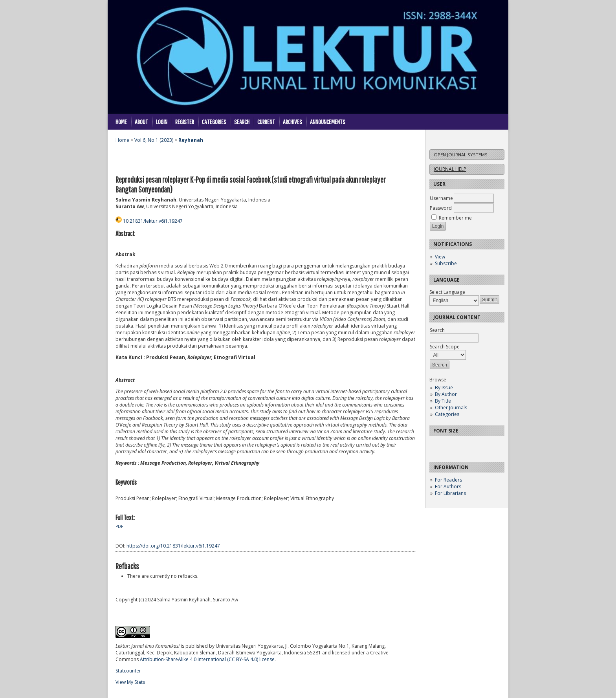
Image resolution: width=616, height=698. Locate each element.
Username (441, 198)
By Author (446, 394)
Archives (292, 122)
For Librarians (450, 493)
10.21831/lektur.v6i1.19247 (153, 221)
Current (266, 122)
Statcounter (128, 671)
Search (242, 122)
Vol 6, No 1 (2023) (154, 140)
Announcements (328, 122)
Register (185, 122)
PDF (119, 526)
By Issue (444, 387)
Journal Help (450, 169)
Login (162, 122)
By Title (443, 401)
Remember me (455, 218)
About (141, 122)
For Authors (448, 486)
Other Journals (451, 408)
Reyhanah (191, 140)
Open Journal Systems (461, 155)
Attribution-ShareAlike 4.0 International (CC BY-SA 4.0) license (207, 659)
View (440, 257)
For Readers (448, 480)
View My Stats (130, 682)
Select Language (447, 292)
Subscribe (446, 263)
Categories (447, 414)
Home (121, 122)
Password (441, 208)
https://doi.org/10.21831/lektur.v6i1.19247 (173, 546)
